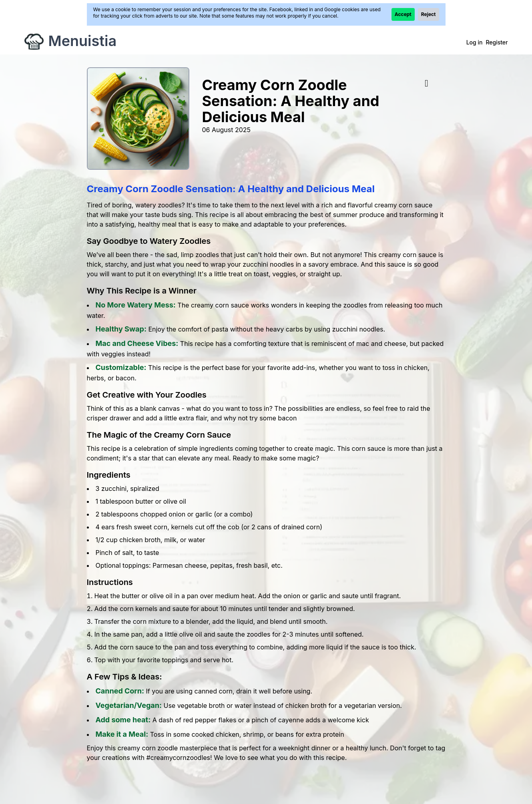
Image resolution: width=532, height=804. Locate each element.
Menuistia (83, 41)
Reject (429, 14)
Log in (475, 42)
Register (497, 42)
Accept (403, 14)
